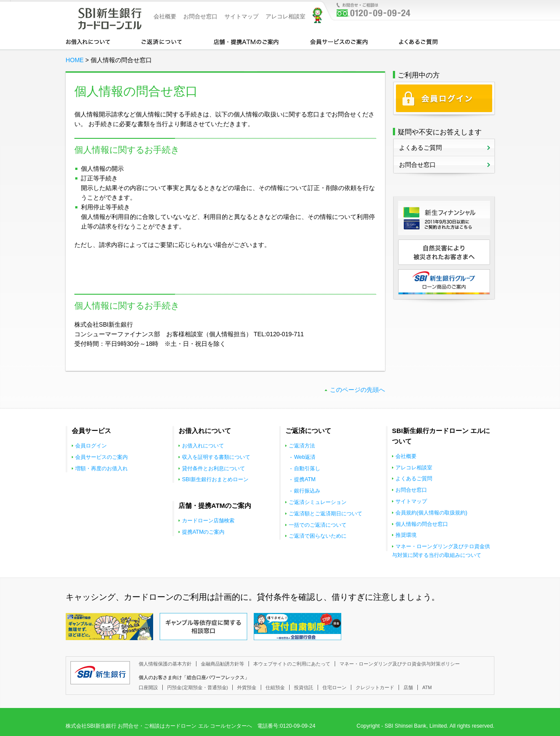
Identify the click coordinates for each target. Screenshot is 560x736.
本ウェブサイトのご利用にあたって (292, 664)
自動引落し (307, 468)
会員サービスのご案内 (339, 41)
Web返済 (305, 457)
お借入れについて (88, 41)
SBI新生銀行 (100, 673)
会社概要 (165, 16)
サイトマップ (241, 16)
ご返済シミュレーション (318, 502)
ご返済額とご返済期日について (325, 514)
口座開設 (148, 687)
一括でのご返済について (318, 525)
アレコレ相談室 (285, 16)
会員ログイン (91, 446)
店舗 (408, 687)
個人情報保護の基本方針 (165, 664)
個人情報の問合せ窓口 (422, 524)
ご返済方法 (302, 446)
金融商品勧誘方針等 (222, 664)
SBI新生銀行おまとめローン (215, 479)
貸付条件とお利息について (213, 468)
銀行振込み (307, 491)
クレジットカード (375, 687)
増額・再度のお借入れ (101, 468)
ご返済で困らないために (318, 536)
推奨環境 (406, 535)
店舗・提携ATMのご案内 (246, 41)
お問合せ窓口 (200, 16)
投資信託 (304, 687)
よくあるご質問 (418, 41)
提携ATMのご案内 (203, 532)
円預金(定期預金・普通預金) (198, 687)
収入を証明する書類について (216, 457)
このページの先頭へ (357, 390)
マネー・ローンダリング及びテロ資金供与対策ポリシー (400, 664)
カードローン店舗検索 (208, 521)
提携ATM (305, 479)
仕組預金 (275, 687)
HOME (75, 60)
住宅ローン (334, 687)
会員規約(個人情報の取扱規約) (431, 513)
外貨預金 (247, 687)
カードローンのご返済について (162, 41)
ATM (427, 687)
